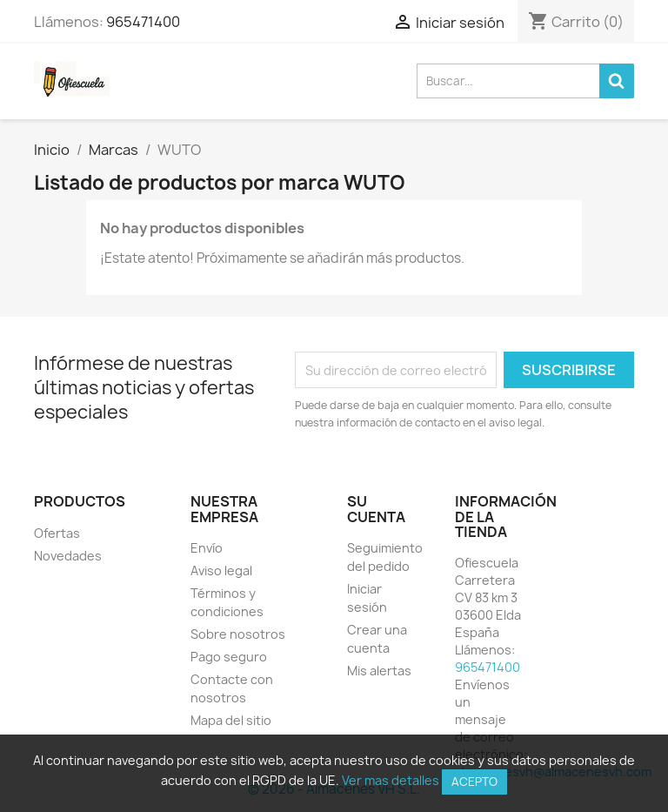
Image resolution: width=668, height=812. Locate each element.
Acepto (474, 782)
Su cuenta (376, 509)
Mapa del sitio (231, 720)
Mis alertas (379, 671)
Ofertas (57, 533)
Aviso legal (221, 570)
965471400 (143, 22)
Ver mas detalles (391, 780)
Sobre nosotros (238, 634)
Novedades (68, 556)
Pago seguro (229, 657)
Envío (207, 548)
